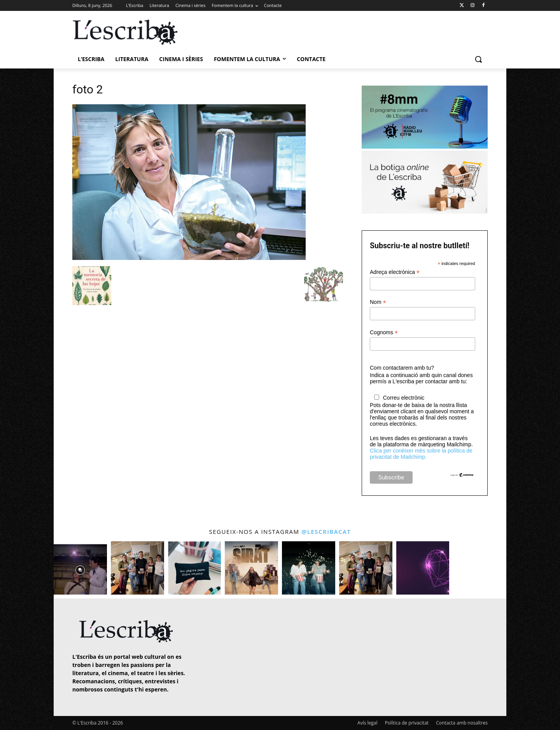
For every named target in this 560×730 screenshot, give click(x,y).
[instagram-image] (80, 568)
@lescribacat (326, 532)
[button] (478, 59)
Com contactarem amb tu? (402, 368)
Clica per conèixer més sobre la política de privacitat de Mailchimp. (421, 454)
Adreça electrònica (395, 272)
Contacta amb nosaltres (462, 723)
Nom (378, 302)
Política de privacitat (407, 723)
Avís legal (367, 723)
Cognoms (384, 333)
